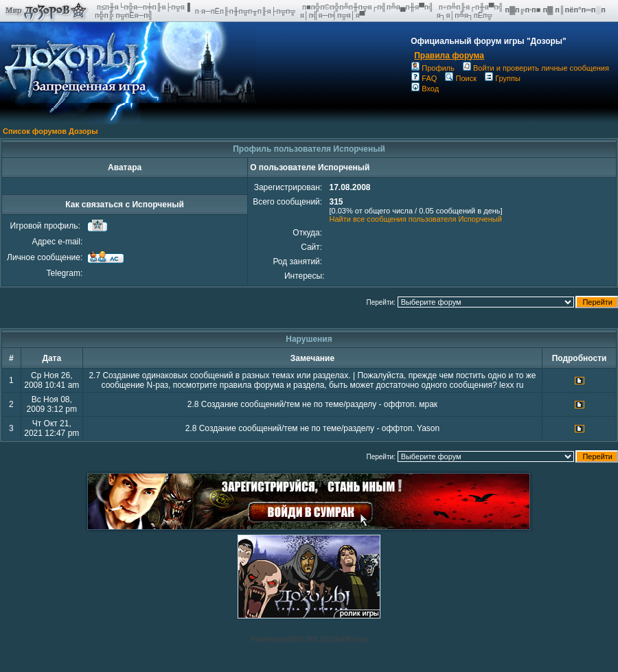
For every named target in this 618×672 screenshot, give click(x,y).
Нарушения (309, 339)
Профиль (433, 68)
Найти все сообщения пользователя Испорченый (415, 219)
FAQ (424, 78)
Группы (503, 78)
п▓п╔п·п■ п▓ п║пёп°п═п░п (556, 10)
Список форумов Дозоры (50, 131)
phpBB (289, 639)
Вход (425, 89)
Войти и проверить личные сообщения (536, 68)
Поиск (460, 78)
